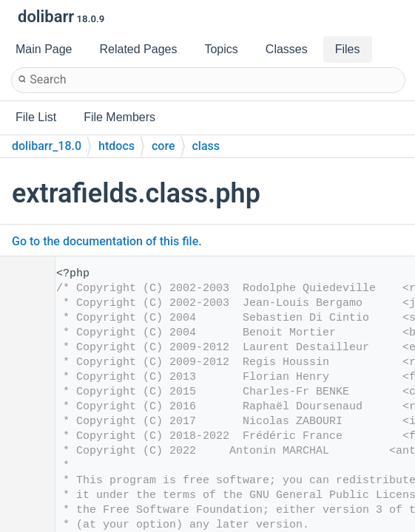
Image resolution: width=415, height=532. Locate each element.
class (206, 146)
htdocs (117, 146)
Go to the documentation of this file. (107, 241)
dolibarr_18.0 (47, 146)
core (163, 146)
